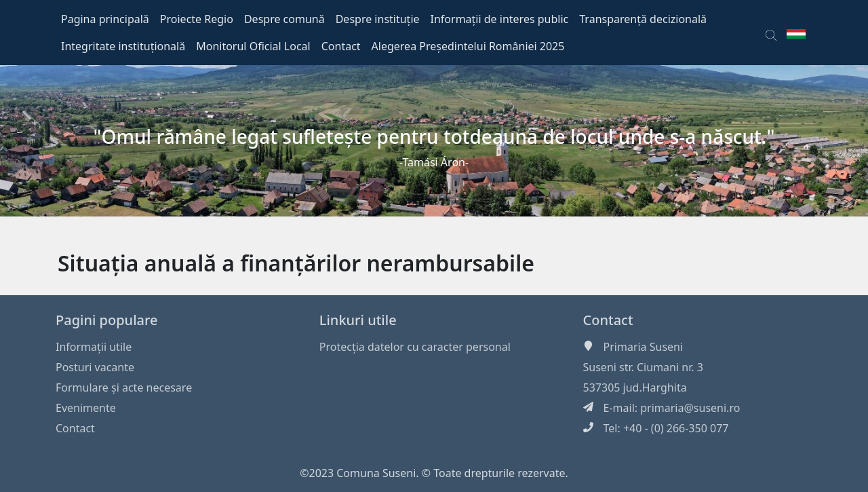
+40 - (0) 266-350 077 (676, 428)
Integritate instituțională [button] (123, 46)
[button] (771, 33)
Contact (75, 428)
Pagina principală (105, 19)
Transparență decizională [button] (643, 19)
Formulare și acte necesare (124, 387)
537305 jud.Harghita (635, 387)
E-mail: (622, 408)
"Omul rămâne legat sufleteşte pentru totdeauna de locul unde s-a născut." (434, 136)
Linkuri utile (358, 320)
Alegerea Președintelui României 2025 (468, 46)
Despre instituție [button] (378, 19)
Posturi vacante (95, 367)
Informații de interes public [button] (500, 19)
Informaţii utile (94, 347)
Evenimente (86, 408)
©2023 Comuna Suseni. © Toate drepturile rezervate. (434, 473)
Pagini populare (107, 320)
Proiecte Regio (197, 19)
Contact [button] (341, 46)
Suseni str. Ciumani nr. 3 (643, 367)
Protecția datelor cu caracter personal (415, 347)
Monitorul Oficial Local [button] (253, 46)
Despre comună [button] (284, 19)
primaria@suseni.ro (690, 408)
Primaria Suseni (644, 347)
